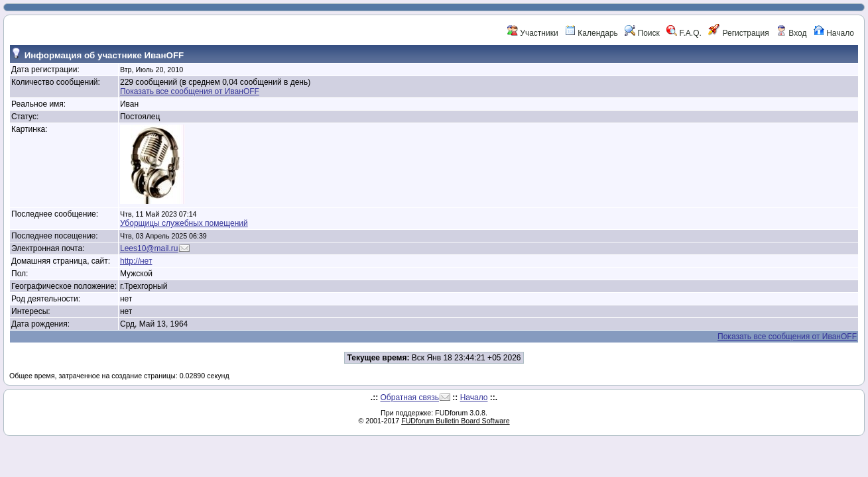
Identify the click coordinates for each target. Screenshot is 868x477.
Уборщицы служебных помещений (184, 223)
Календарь (591, 33)
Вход (791, 33)
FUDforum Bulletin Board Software (455, 421)
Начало (834, 33)
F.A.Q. (684, 33)
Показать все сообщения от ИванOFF (190, 91)
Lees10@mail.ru (149, 248)
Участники (533, 33)
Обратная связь (410, 397)
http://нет (136, 261)
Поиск (642, 33)
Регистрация (738, 33)
